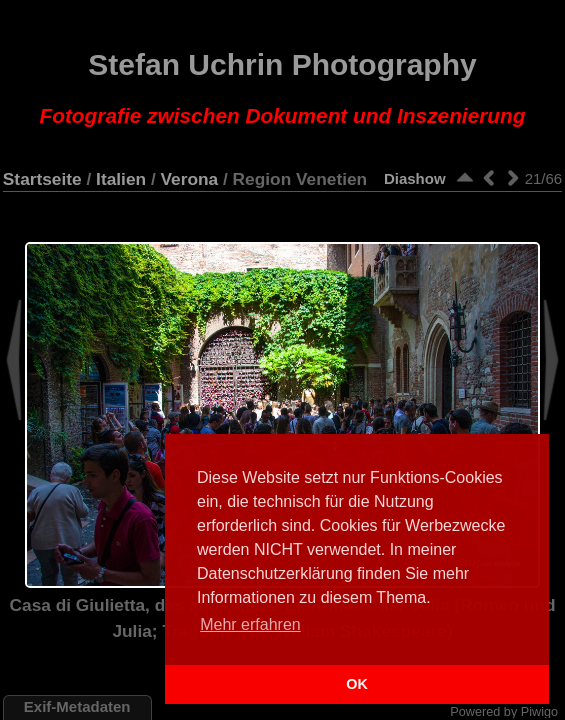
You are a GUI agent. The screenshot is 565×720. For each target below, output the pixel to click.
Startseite (42, 179)
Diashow (415, 178)
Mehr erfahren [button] (250, 624)
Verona (190, 179)
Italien (121, 179)
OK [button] (357, 684)
